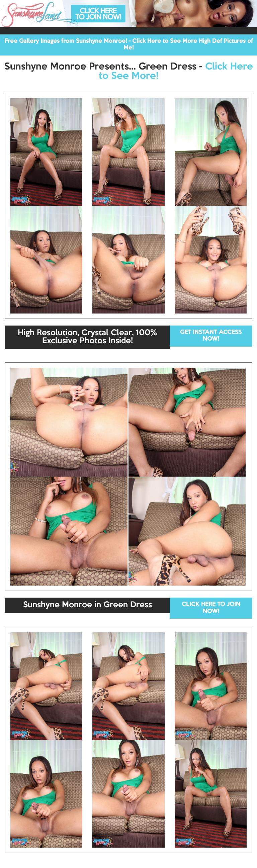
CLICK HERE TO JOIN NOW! (211, 608)
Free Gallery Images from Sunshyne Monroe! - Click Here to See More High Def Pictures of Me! (129, 45)
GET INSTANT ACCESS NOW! (211, 336)
